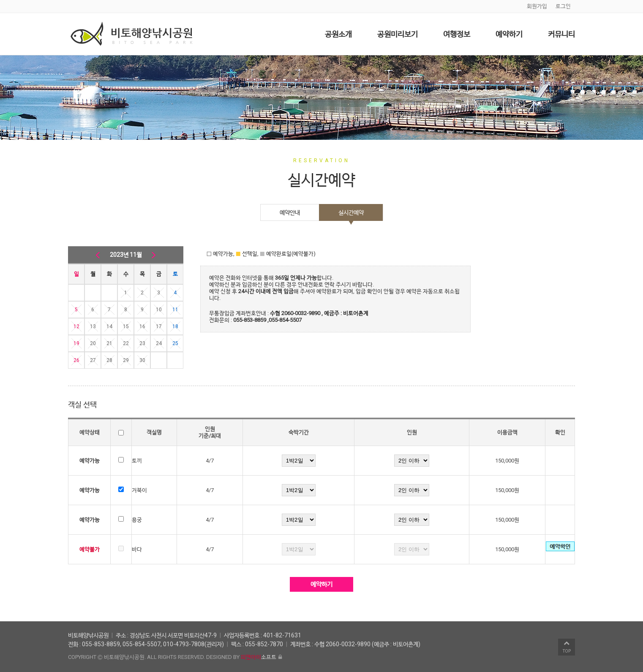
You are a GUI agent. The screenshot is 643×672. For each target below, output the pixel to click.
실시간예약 (351, 212)
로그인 (563, 6)
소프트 (259, 657)
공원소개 (338, 34)
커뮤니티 (561, 34)
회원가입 (537, 6)
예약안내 (290, 212)
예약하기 (509, 34)
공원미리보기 (398, 34)
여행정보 (457, 34)
